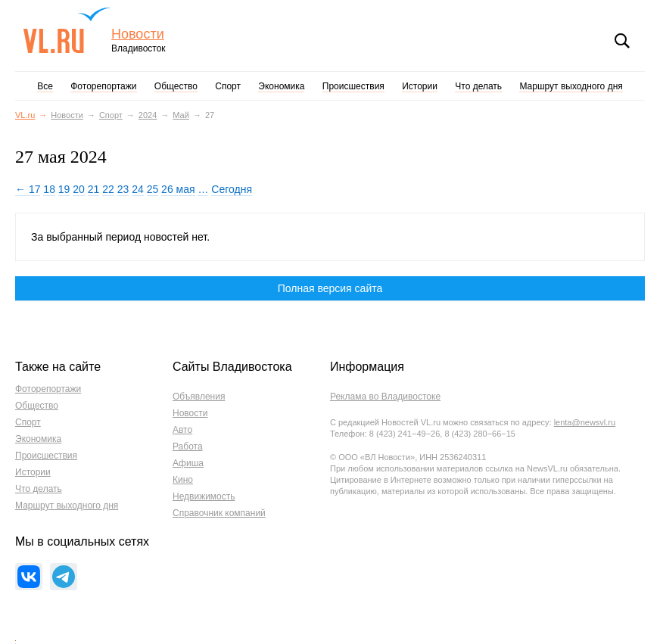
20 (79, 189)
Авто (182, 430)
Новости (138, 34)
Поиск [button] (622, 41)
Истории (420, 86)
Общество (176, 86)
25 (153, 189)
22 (108, 189)
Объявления (199, 397)
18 (49, 189)
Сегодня (232, 189)
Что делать (478, 86)
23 (123, 189)
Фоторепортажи (103, 86)
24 (138, 189)
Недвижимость (204, 496)
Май (181, 115)
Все (45, 86)
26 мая (178, 189)
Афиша (188, 463)
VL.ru (67, 30)
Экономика (281, 86)
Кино (183, 480)
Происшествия (353, 86)
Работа (188, 446)
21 (94, 189)
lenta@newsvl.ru (585, 422)
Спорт (228, 86)
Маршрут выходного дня (571, 86)
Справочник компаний (219, 513)
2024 (148, 115)
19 (64, 189)
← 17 (28, 189)
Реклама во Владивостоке (385, 397)
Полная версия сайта (330, 288)
